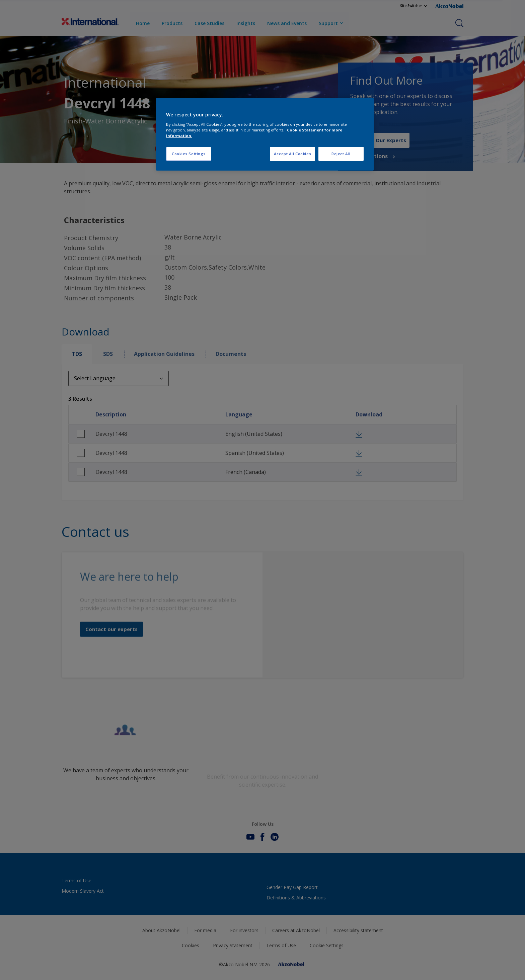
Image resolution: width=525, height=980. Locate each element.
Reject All (341, 154)
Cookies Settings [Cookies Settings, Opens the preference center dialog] (189, 154)
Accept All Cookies (292, 154)
